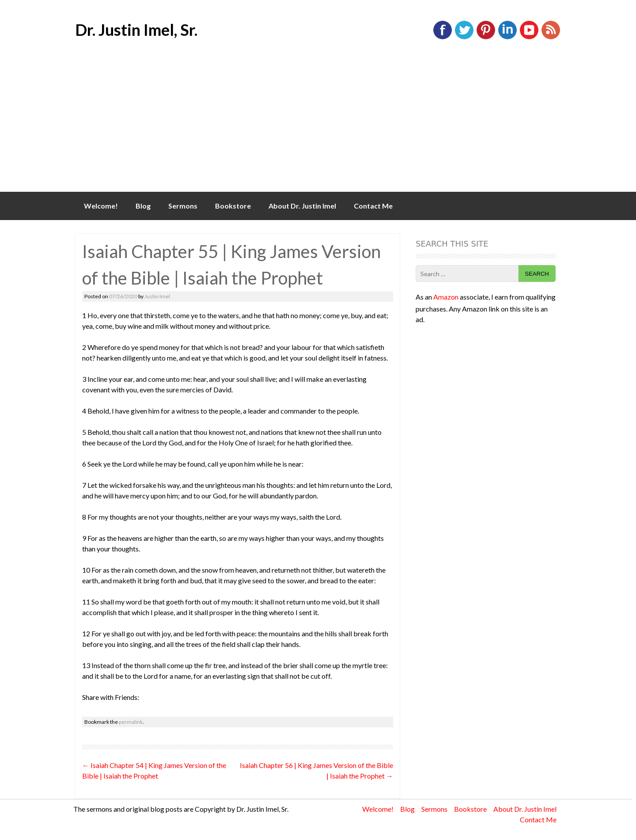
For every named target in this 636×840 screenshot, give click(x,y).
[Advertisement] (318, 125)
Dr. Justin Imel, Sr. (136, 30)
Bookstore (233, 206)
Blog (143, 206)
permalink (131, 722)
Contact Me (373, 206)
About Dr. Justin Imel (302, 206)
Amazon (446, 297)
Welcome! (101, 206)
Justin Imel (157, 296)
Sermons (183, 206)
